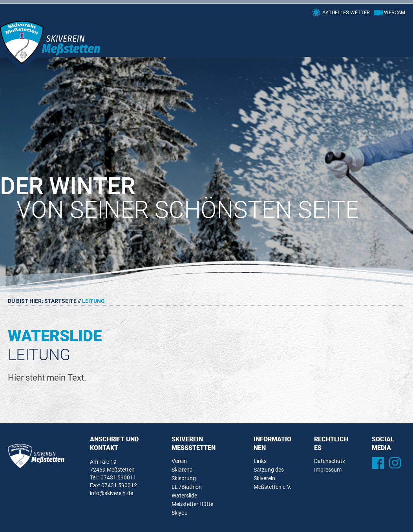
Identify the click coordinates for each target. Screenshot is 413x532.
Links (260, 461)
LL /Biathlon (187, 487)
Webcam (395, 12)
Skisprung (184, 478)
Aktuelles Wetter (346, 12)
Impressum (328, 470)
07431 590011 (118, 477)
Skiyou (180, 513)
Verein (179, 461)
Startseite (60, 301)
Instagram (395, 463)
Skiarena (182, 470)
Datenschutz (330, 461)
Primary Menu (395, 33)
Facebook (378, 463)
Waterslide (184, 496)
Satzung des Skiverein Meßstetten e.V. (272, 478)
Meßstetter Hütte (192, 504)
